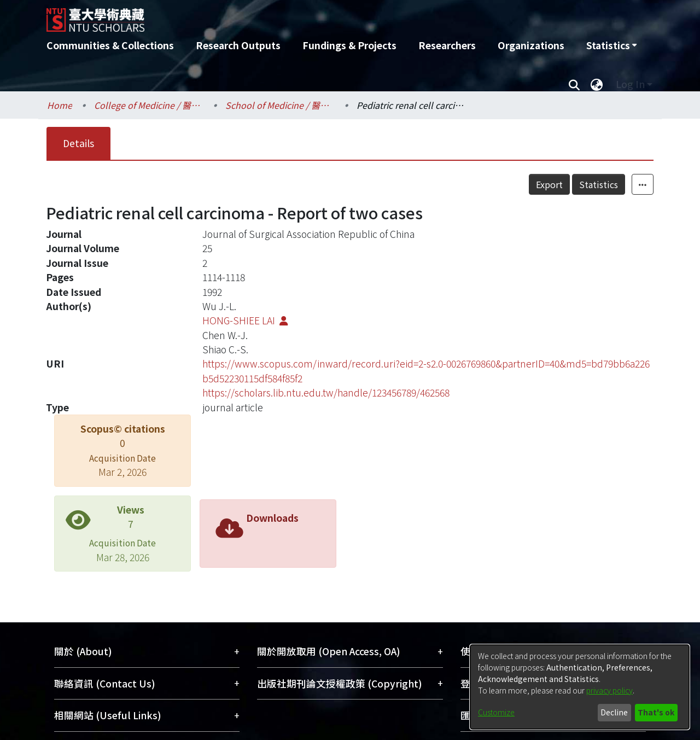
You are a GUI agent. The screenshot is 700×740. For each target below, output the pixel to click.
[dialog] (580, 687)
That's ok (656, 712)
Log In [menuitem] (630, 84)
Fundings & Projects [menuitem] (349, 45)
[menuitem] (611, 45)
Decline (614, 712)
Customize (496, 712)
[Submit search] (574, 84)
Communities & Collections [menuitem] (110, 45)
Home (60, 105)
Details (78, 143)
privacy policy (609, 690)
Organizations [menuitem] (531, 45)
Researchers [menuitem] (447, 45)
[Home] (291, 16)
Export (549, 184)
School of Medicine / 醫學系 (280, 105)
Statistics (599, 184)
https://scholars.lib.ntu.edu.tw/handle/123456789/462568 (326, 392)
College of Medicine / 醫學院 (149, 105)
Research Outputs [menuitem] (238, 45)
